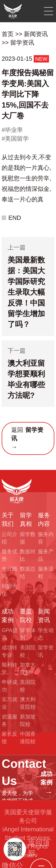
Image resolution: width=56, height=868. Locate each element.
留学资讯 (22, 43)
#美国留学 (15, 139)
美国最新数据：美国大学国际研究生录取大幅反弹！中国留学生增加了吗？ (26, 292)
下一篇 (17, 351)
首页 (8, 34)
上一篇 (17, 247)
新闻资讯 (36, 34)
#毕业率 (12, 130)
